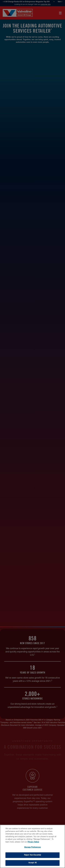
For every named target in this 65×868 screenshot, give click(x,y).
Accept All (32, 863)
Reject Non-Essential (33, 855)
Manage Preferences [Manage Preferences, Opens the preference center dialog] (32, 847)
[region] (32, 846)
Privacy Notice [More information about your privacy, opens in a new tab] (33, 842)
